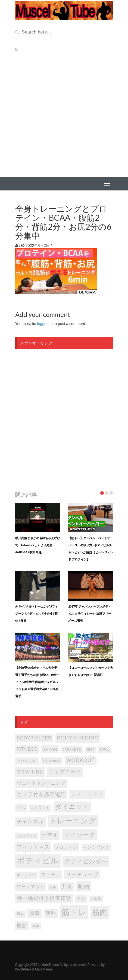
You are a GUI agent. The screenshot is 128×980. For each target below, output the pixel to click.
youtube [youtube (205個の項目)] (30, 772)
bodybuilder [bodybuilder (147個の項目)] (34, 738)
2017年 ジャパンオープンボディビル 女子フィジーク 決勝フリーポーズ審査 (90, 613)
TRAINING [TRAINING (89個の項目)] (52, 761)
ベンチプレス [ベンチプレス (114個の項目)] (96, 847)
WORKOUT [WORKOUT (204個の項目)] (81, 760)
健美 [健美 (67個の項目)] (53, 887)
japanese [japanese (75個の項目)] (72, 750)
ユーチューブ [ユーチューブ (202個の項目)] (82, 874)
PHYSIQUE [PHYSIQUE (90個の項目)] (27, 761)
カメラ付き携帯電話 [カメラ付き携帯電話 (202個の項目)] (41, 794)
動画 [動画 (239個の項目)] (84, 886)
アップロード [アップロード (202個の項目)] (65, 772)
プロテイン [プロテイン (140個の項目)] (66, 847)
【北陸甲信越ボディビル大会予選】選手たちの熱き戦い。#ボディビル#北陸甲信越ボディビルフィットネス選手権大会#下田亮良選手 (37, 682)
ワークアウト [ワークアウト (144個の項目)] (31, 887)
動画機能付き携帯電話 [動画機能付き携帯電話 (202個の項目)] (44, 898)
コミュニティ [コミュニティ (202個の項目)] (87, 794)
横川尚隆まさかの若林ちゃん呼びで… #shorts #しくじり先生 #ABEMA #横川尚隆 (38, 545)
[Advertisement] (64, 110)
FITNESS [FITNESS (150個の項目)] (27, 749)
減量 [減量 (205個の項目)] (35, 913)
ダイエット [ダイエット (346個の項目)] (72, 807)
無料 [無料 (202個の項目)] (51, 913)
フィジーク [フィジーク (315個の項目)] (79, 835)
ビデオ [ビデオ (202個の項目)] (50, 835)
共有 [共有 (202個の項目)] (67, 886)
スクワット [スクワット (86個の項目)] (40, 808)
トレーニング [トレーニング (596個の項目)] (73, 821)
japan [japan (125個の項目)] (50, 749)
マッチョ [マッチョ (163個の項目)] (51, 875)
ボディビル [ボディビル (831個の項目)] (38, 861)
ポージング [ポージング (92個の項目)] (26, 875)
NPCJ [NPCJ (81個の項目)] (105, 750)
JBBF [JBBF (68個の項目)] (90, 750)
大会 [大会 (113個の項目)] (81, 899)
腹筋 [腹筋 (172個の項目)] (22, 926)
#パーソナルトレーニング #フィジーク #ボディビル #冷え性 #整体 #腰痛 (37, 613)
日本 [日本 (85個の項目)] (20, 914)
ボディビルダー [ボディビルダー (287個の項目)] (86, 861)
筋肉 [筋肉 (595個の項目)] (100, 912)
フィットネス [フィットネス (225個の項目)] (33, 847)
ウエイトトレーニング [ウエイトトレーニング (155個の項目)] (41, 783)
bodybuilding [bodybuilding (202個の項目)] (78, 738)
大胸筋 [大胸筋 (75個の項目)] (96, 899)
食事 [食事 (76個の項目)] (36, 926)
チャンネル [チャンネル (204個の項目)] (30, 822)
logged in (45, 324)
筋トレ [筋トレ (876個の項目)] (74, 912)
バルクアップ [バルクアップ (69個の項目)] (27, 836)
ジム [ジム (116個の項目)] (21, 808)
